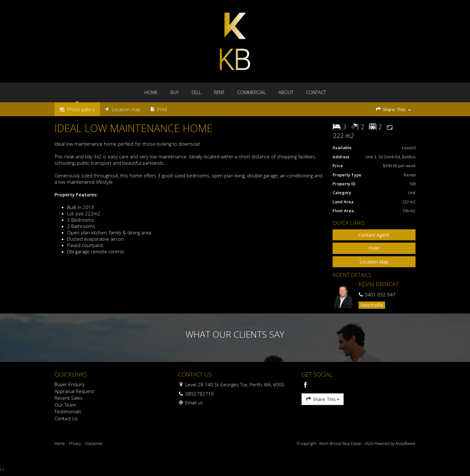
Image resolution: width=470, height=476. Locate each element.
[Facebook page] (306, 385)
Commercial (251, 92)
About (286, 92)
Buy (175, 92)
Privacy (75, 444)
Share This (393, 109)
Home (151, 92)
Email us (194, 403)
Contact (316, 92)
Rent (219, 92)
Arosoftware (406, 444)
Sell (196, 92)
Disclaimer (94, 444)
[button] (374, 248)
